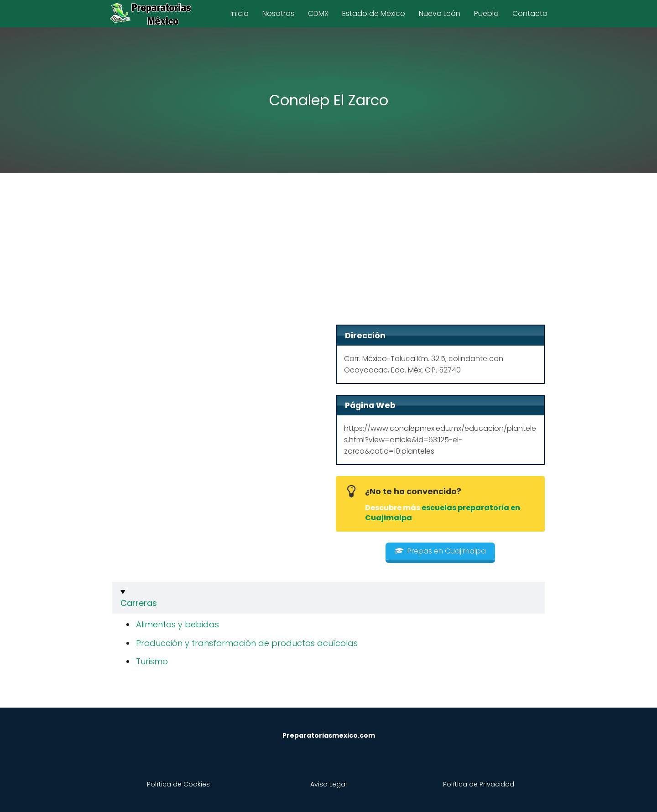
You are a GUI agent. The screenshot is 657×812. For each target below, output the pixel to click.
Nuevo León (440, 13)
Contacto (530, 13)
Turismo (152, 661)
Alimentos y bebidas (177, 624)
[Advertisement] (328, 252)
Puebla (486, 13)
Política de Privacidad (479, 784)
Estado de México (374, 13)
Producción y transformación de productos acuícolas (247, 643)
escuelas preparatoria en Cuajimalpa (443, 513)
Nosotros (278, 13)
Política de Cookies (178, 784)
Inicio (240, 13)
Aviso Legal (328, 784)
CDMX (318, 13)
